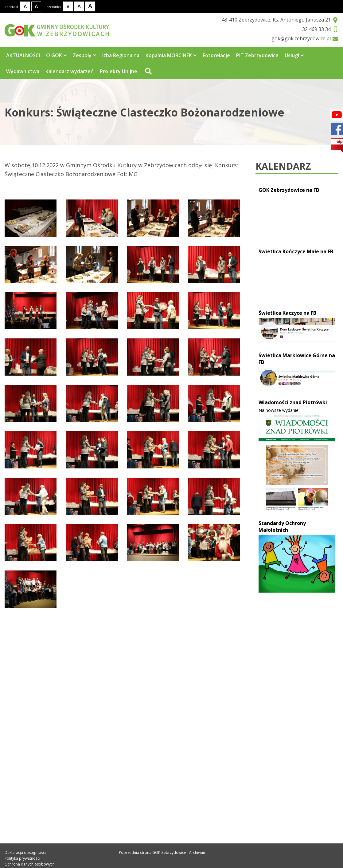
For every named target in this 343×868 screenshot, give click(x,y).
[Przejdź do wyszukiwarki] (148, 71)
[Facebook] (337, 115)
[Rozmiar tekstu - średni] (79, 6)
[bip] (337, 146)
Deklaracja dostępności (25, 852)
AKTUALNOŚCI (23, 55)
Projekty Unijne (119, 71)
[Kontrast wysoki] (36, 6)
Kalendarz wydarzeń (70, 71)
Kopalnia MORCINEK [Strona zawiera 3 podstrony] (171, 55)
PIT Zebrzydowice (257, 55)
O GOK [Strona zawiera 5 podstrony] (56, 55)
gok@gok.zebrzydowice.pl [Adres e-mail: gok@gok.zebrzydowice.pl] (46, 778)
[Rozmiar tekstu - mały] (68, 6)
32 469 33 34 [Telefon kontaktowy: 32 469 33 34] (28, 765)
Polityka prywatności (22, 858)
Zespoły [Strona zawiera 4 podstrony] (84, 55)
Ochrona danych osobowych (30, 864)
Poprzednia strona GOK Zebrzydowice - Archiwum (163, 852)
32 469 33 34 (316, 29)
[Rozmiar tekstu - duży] (90, 6)
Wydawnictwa (23, 71)
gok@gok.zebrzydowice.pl (301, 38)
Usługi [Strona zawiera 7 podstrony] (294, 55)
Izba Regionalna (121, 55)
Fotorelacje (216, 55)
